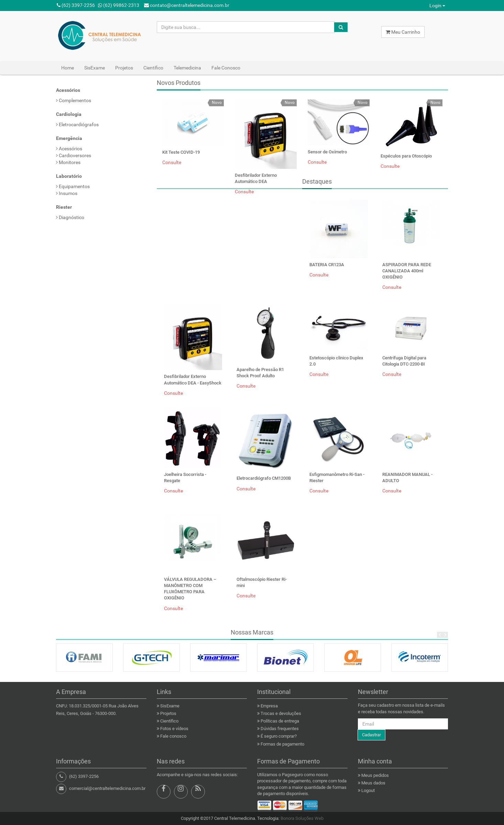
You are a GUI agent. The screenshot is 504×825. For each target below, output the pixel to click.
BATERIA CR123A (327, 265)
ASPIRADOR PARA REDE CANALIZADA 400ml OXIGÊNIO (407, 271)
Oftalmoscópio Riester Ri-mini (262, 582)
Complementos (74, 100)
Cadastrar (371, 735)
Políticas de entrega (280, 721)
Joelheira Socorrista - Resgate (185, 477)
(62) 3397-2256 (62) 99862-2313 (98, 5)
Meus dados (373, 783)
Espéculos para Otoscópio (406, 156)
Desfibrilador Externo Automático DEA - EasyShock (193, 379)
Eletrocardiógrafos (77, 124)
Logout (368, 790)
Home (68, 68)
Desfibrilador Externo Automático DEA (256, 178)
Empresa (269, 706)
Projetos (124, 68)
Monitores (68, 162)
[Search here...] (246, 27)
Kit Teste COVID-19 (181, 152)
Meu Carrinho (403, 32)
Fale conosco (173, 736)
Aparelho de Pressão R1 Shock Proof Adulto (260, 373)
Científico (153, 68)
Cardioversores (74, 155)
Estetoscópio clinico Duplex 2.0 (336, 361)
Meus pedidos (375, 775)
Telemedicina (187, 68)
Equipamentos (73, 186)
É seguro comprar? (279, 736)
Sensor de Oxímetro (327, 152)
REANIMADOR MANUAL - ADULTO (407, 477)
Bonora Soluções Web (302, 818)
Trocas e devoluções (281, 713)
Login (437, 6)
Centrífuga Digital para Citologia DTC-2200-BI (404, 361)
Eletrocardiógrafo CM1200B (264, 478)
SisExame (95, 68)
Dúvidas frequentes (280, 729)
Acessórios (69, 149)
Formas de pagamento (282, 744)
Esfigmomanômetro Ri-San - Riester (337, 477)
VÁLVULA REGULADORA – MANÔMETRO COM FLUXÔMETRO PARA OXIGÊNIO (190, 589)
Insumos (67, 193)
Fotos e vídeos (174, 729)
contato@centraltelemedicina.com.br (187, 5)
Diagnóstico (70, 217)
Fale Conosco (226, 68)
